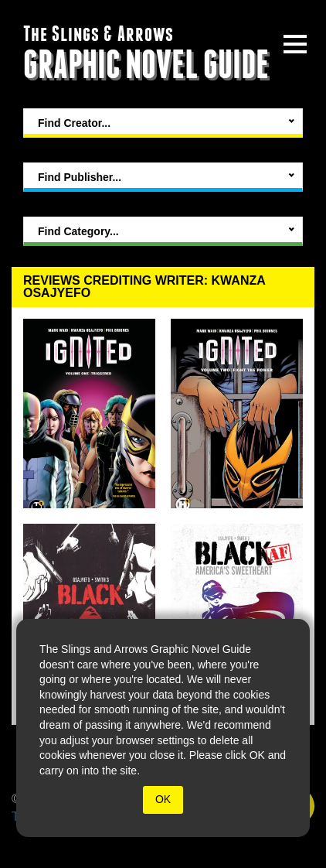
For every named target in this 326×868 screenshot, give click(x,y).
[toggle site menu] (295, 44)
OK (163, 799)
